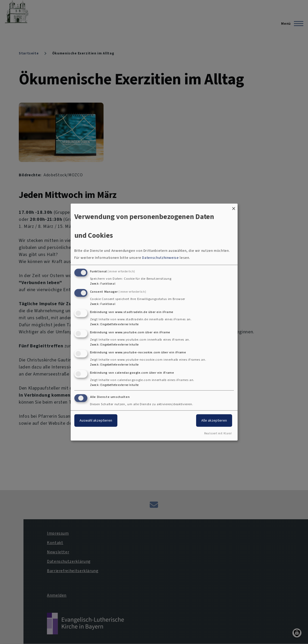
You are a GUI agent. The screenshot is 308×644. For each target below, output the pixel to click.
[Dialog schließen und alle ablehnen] (234, 207)
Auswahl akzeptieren (96, 420)
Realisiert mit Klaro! (218, 433)
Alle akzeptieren (214, 420)
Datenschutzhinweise (160, 258)
